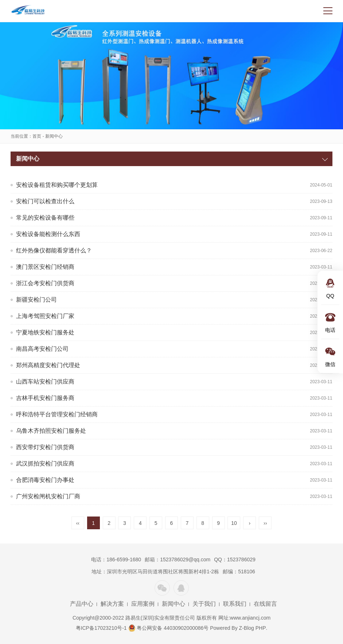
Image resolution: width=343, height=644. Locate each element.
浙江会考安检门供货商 (45, 283)
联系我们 (235, 604)
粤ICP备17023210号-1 (101, 628)
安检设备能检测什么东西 (48, 234)
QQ (181, 588)
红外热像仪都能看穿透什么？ (54, 250)
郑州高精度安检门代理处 (48, 365)
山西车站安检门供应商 (45, 382)
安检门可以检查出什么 (45, 201)
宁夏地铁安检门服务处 (45, 332)
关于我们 (204, 604)
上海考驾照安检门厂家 (45, 316)
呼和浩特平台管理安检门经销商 (57, 414)
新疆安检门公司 (36, 300)
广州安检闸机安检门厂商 (48, 496)
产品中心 (82, 604)
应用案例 (143, 604)
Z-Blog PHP (253, 628)
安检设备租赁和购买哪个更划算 (57, 185)
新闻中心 (54, 136)
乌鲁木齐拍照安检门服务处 (51, 431)
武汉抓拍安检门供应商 (45, 464)
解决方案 (112, 604)
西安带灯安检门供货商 (45, 447)
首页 (37, 136)
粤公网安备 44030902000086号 (169, 628)
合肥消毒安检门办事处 (45, 480)
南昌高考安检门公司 (42, 349)
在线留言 (265, 604)
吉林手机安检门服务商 (45, 398)
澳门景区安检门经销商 (45, 267)
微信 (162, 588)
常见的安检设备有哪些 (45, 218)
